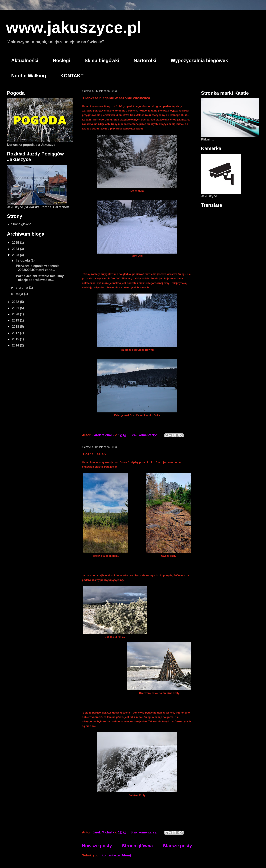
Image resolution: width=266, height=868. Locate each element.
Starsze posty (177, 846)
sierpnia (22, 288)
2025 (16, 243)
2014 (16, 345)
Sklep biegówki (102, 60)
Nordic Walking (29, 76)
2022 (16, 302)
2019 (16, 320)
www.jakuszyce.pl (74, 27)
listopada (23, 260)
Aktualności (25, 60)
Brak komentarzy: (144, 435)
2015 (16, 339)
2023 (16, 255)
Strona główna (137, 846)
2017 (16, 333)
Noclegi (61, 60)
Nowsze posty (97, 846)
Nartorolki (145, 60)
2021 (16, 308)
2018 (16, 327)
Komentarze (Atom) (116, 855)
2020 (16, 314)
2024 (16, 249)
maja (20, 294)
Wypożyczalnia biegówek (199, 60)
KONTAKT (72, 76)
